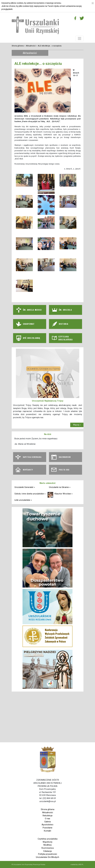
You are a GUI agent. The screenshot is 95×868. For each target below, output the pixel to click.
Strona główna (18, 46)
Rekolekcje (48, 816)
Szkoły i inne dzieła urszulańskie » (30, 494)
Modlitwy (48, 845)
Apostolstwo (47, 825)
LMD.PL (81, 864)
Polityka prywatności (48, 854)
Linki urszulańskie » (23, 500)
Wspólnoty (47, 842)
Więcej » (77, 425)
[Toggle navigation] (80, 38)
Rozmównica (48, 848)
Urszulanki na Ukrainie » (60, 487)
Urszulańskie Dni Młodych (47, 857)
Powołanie (47, 828)
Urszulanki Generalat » (25, 487)
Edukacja (48, 851)
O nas (47, 819)
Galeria (47, 822)
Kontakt (47, 831)
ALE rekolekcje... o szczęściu (50, 46)
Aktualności (31, 46)
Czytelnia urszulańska (48, 839)
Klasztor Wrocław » (64, 494)
